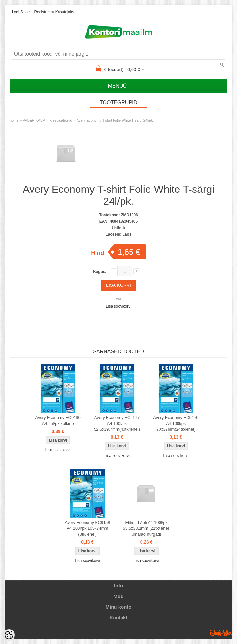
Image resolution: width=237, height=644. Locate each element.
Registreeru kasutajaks (54, 12)
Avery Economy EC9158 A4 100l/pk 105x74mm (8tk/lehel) (87, 528)
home (14, 120)
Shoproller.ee (221, 633)
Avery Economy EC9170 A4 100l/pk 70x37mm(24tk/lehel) (176, 423)
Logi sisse (21, 12)
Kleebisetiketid (61, 120)
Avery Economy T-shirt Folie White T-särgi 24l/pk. (115, 120)
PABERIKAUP (34, 120)
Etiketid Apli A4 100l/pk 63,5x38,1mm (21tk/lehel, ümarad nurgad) (146, 528)
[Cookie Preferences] (9, 635)
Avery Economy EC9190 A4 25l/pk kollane (58, 420)
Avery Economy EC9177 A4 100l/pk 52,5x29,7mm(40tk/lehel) (117, 423)
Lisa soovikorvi (118, 306)
